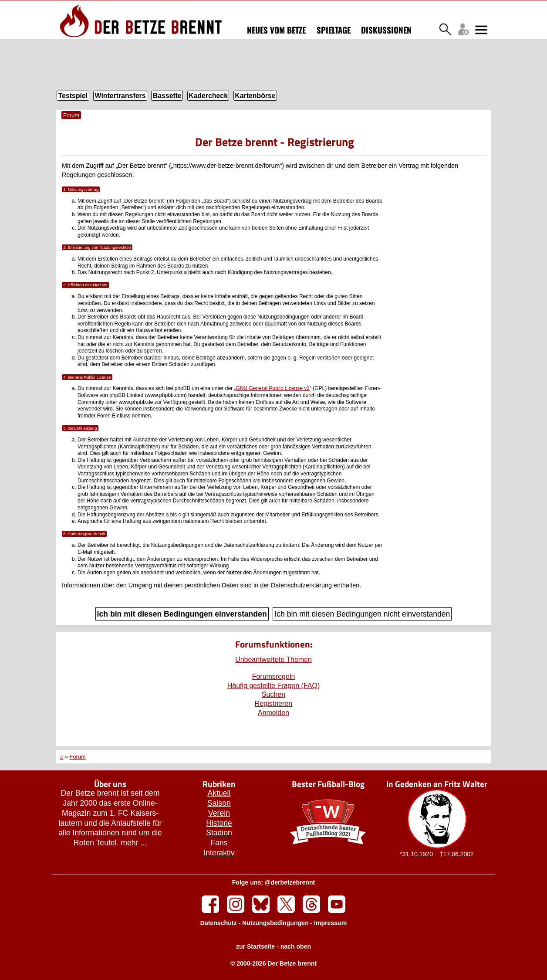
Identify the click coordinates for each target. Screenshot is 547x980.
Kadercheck (208, 96)
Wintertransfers (120, 96)
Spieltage (334, 30)
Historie (219, 823)
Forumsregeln (274, 677)
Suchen (273, 694)
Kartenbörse (255, 96)
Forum (71, 115)
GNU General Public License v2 (273, 388)
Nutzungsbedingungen (275, 923)
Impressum (330, 923)
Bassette (167, 96)
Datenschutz (219, 923)
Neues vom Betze (276, 30)
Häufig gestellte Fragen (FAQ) (274, 686)
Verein (219, 813)
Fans (219, 843)
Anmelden (273, 713)
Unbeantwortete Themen (273, 660)
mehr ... (134, 843)
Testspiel (73, 96)
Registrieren (273, 704)
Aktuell (219, 793)
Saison (219, 803)
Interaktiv (219, 853)
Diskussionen (386, 30)
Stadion (219, 833)
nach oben (296, 946)
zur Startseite (255, 946)
